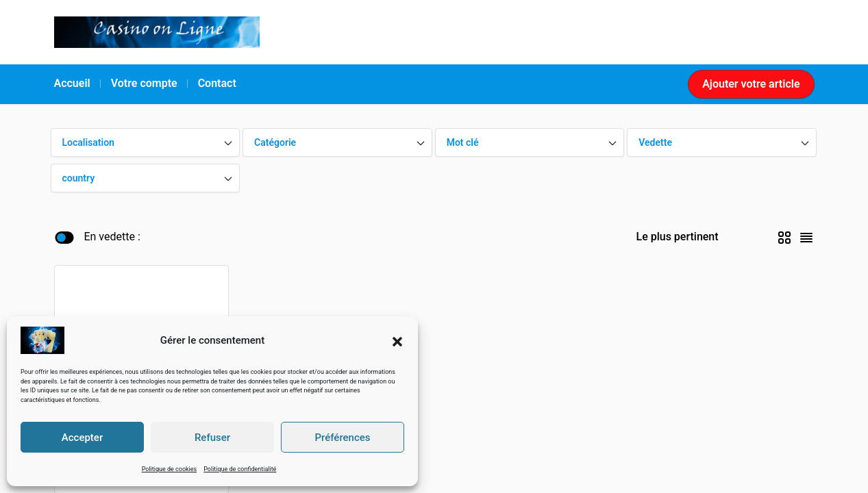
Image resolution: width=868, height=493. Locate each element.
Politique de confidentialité (240, 469)
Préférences (342, 438)
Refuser (212, 438)
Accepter (82, 438)
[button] (397, 340)
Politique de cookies (170, 469)
